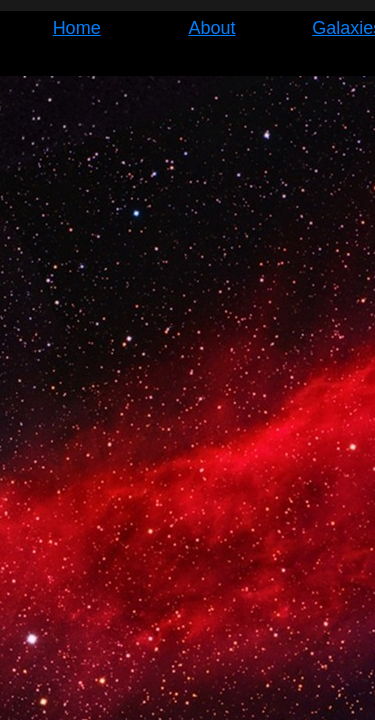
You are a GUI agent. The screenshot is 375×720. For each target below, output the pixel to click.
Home (77, 28)
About (211, 28)
